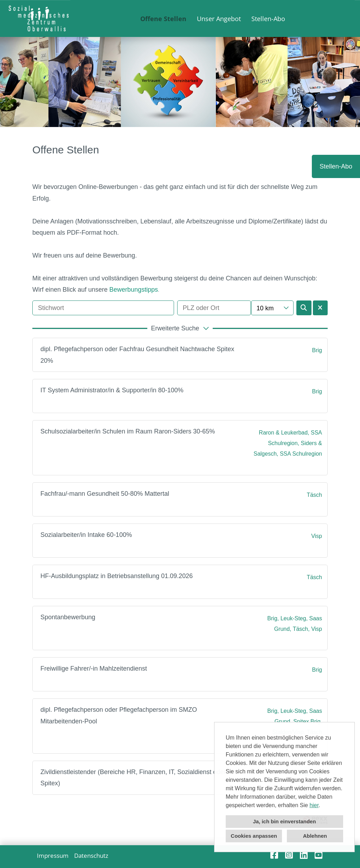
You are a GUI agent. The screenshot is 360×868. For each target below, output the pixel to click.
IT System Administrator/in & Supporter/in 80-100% (112, 390)
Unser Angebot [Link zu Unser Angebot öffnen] (219, 19)
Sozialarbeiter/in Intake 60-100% (86, 535)
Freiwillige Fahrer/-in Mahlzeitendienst (94, 669)
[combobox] (272, 308)
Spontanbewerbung (68, 617)
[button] (180, 328)
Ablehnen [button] (315, 836)
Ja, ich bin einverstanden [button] (284, 821)
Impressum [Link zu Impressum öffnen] (53, 856)
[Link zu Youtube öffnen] (319, 855)
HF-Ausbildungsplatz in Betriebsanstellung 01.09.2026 (117, 576)
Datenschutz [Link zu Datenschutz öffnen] (91, 856)
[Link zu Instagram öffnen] (289, 855)
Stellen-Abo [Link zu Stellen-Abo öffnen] (268, 19)
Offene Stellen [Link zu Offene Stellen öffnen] (163, 19)
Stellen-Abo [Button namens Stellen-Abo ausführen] (336, 166)
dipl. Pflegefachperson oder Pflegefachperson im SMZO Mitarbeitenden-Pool (119, 715)
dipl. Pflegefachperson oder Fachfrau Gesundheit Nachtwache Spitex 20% (137, 355)
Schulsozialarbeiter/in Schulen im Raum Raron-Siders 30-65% (128, 431)
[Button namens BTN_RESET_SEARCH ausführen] (320, 308)
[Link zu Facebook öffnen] (274, 855)
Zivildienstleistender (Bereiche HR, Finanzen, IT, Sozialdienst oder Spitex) (133, 778)
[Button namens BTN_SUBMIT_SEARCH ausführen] (304, 308)
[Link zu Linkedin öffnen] (304, 855)
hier (314, 805)
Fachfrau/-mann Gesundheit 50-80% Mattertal (105, 494)
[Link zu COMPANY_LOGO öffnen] (39, 18)
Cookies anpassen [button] (254, 836)
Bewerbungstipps (134, 290)
